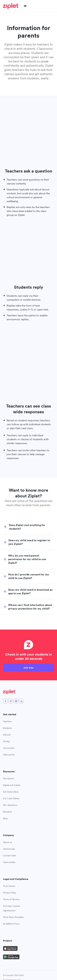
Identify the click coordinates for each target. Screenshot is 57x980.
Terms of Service (11, 899)
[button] (25, 6)
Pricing (6, 741)
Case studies (9, 862)
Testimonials (9, 849)
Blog (5, 818)
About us (7, 842)
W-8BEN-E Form (11, 924)
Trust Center (9, 886)
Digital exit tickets (12, 785)
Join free (28, 668)
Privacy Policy (10, 893)
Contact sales (10, 856)
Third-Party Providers (13, 917)
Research (8, 812)
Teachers (7, 721)
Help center (9, 755)
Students (7, 728)
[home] (11, 6)
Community (9, 748)
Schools (7, 735)
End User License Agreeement (12, 908)
